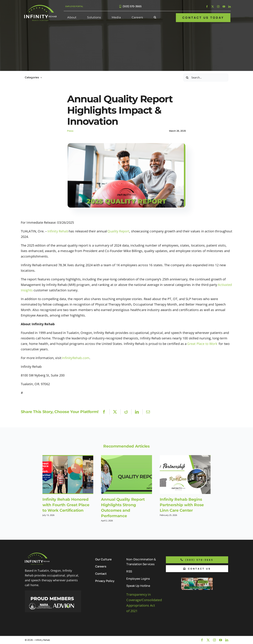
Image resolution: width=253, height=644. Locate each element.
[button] (155, 18)
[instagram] (218, 7)
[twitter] (213, 7)
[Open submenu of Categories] (40, 77)
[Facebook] (104, 412)
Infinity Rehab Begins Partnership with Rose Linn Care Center (182, 505)
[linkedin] (230, 7)
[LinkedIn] (137, 412)
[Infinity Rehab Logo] (40, 6)
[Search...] (206, 78)
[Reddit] (126, 412)
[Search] (187, 78)
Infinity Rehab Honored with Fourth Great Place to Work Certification (66, 505)
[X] (115, 412)
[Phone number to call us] (197, 560)
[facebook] (207, 7)
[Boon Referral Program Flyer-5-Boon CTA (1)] (197, 579)
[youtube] (224, 7)
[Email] (148, 412)
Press (70, 131)
